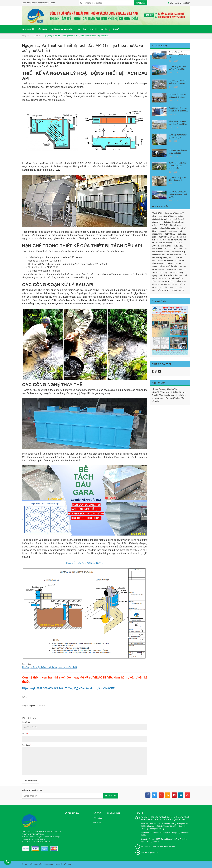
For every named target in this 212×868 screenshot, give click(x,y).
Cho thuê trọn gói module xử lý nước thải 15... (178, 55)
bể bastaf (162, 231)
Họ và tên (27, 722)
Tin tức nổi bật (160, 46)
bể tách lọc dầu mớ (165, 261)
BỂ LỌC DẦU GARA (167, 237)
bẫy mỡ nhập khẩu (167, 228)
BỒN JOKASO (163, 290)
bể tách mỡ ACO (158, 264)
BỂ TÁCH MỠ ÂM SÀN (169, 267)
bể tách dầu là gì (179, 252)
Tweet (25, 697)
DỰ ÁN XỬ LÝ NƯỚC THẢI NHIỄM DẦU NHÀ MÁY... (178, 195)
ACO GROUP (157, 213)
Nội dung (26, 745)
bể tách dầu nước (174, 255)
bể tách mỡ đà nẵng (164, 243)
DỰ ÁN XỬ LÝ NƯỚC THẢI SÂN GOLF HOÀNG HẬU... (177, 166)
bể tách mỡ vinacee (169, 284)
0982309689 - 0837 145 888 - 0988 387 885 (158, 847)
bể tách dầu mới (158, 255)
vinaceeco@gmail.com (150, 853)
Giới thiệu (98, 823)
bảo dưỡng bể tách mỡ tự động (171, 216)
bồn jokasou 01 (178, 290)
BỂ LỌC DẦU (170, 234)
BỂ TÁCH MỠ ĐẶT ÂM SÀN (171, 275)
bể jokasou (173, 231)
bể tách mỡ (180, 261)
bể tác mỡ (161, 240)
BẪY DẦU (164, 225)
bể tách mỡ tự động (166, 281)
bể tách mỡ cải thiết (175, 270)
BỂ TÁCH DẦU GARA (173, 249)
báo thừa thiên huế (159, 219)
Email (25, 734)
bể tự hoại (169, 287)
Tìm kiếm (98, 818)
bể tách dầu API (165, 246)
